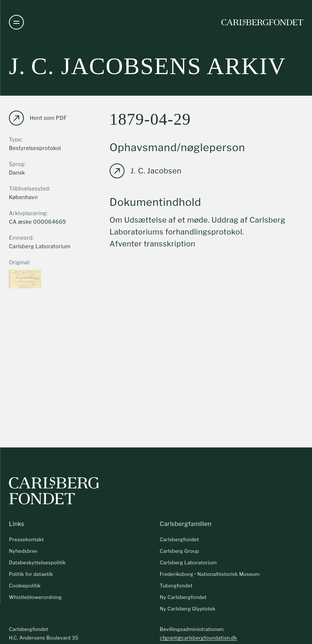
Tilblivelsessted (29, 189)
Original (19, 262)
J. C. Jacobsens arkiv (147, 66)
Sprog (17, 164)
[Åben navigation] (16, 22)
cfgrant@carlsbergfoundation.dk (198, 638)
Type (15, 139)
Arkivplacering (28, 213)
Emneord (21, 238)
